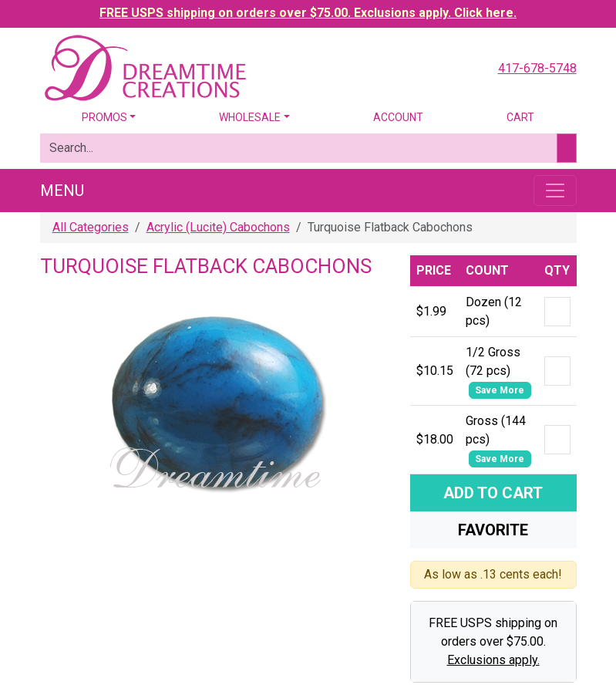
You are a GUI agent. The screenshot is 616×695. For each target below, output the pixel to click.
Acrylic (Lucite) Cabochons (218, 227)
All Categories (91, 227)
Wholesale (250, 117)
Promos (104, 117)
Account (398, 117)
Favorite (493, 530)
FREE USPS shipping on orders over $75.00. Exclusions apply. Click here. (308, 13)
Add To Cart (493, 493)
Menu (62, 191)
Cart (520, 117)
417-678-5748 (537, 68)
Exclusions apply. (493, 660)
